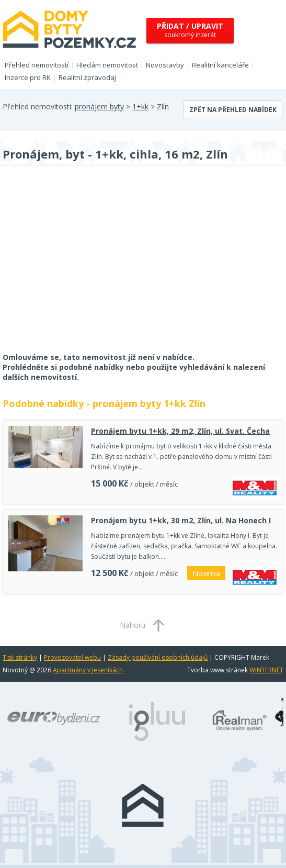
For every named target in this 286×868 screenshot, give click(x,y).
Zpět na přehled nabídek (233, 110)
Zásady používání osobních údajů (158, 657)
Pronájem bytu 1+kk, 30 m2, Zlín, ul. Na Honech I (181, 520)
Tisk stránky (20, 657)
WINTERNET (266, 670)
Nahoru (133, 625)
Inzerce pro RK (28, 77)
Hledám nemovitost (107, 65)
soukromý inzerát (190, 30)
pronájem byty (99, 106)
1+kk (140, 106)
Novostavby (165, 65)
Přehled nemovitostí (37, 65)
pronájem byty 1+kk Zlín (149, 403)
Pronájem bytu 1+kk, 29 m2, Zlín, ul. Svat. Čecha (180, 431)
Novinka (206, 573)
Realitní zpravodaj (87, 77)
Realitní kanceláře (220, 65)
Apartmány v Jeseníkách (88, 670)
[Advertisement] (81, 266)
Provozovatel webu (72, 657)
